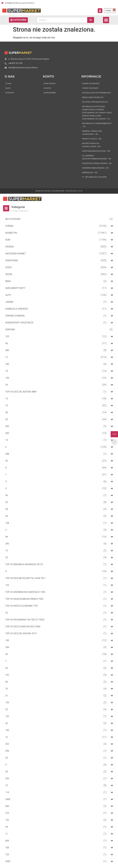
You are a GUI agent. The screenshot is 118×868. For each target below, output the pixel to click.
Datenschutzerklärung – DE (97, 163)
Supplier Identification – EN (96, 151)
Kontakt (10, 93)
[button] (106, 20)
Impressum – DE (90, 173)
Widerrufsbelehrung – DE (95, 168)
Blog (8, 88)
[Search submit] (91, 20)
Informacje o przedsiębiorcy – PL (97, 125)
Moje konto (50, 83)
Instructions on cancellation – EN (91, 145)
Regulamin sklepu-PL (93, 97)
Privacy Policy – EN (92, 139)
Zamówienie (50, 93)
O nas (8, 83)
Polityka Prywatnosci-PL (95, 102)
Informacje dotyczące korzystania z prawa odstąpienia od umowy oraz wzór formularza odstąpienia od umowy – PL (97, 113)
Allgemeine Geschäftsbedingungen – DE (97, 157)
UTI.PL (80, 191)
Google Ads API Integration (96, 93)
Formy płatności (91, 83)
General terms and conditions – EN (92, 133)
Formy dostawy (90, 88)
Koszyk (47, 88)
